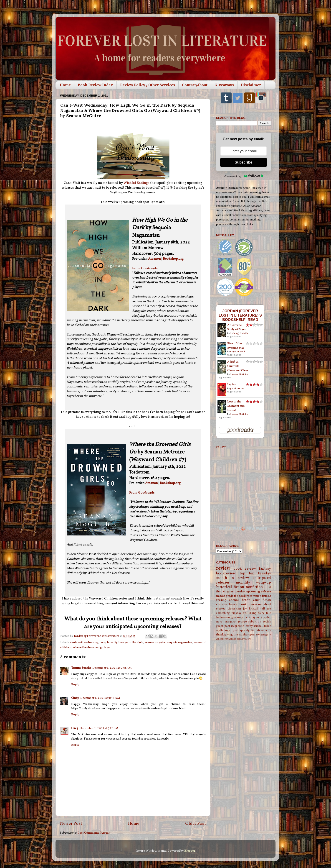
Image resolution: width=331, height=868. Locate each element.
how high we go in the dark (125, 642)
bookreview (226, 574)
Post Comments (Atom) (94, 833)
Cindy (75, 698)
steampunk (264, 630)
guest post (223, 626)
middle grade (225, 596)
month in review (233, 578)
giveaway (237, 617)
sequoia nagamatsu (180, 642)
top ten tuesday (255, 574)
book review (245, 569)
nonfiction (254, 587)
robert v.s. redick (260, 622)
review (223, 568)
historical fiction (230, 587)
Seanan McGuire (239, 374)
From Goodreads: (145, 268)
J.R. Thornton (237, 389)
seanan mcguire (155, 642)
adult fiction (262, 600)
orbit (268, 587)
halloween (223, 617)
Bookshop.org (173, 259)
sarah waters (244, 639)
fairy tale (265, 613)
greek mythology (259, 635)
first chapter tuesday (230, 592)
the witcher (241, 635)
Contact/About (195, 85)
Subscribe (244, 162)
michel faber (262, 626)
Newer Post (71, 824)
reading (221, 600)
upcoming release (259, 592)
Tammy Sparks (81, 668)
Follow (221, 447)
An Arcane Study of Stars (236, 327)
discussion (234, 609)
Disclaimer (251, 85)
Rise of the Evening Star (236, 346)
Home (65, 85)
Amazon (154, 259)
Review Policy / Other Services (148, 85)
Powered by (244, 176)
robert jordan (229, 639)
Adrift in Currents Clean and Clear (238, 366)
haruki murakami (250, 604)
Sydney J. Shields (239, 333)
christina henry (227, 604)
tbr (236, 596)
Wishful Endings (136, 183)
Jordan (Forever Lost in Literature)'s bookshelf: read (240, 315)
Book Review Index (95, 85)
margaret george (236, 622)
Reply (75, 685)
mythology (223, 630)
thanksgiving (224, 635)
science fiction (240, 600)
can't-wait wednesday (84, 642)
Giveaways (224, 85)
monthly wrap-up (254, 583)
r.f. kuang (250, 613)
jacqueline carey (242, 626)
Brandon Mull (238, 352)
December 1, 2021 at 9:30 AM (100, 698)
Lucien (232, 385)
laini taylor (252, 617)
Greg (75, 728)
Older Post (196, 824)
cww (102, 642)
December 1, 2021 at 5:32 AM (112, 668)
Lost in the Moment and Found (236, 406)
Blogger (190, 851)
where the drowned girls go (92, 647)
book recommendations (255, 596)
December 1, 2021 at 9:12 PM (99, 728)
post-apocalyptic (244, 630)
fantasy (265, 569)
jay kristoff (251, 609)
